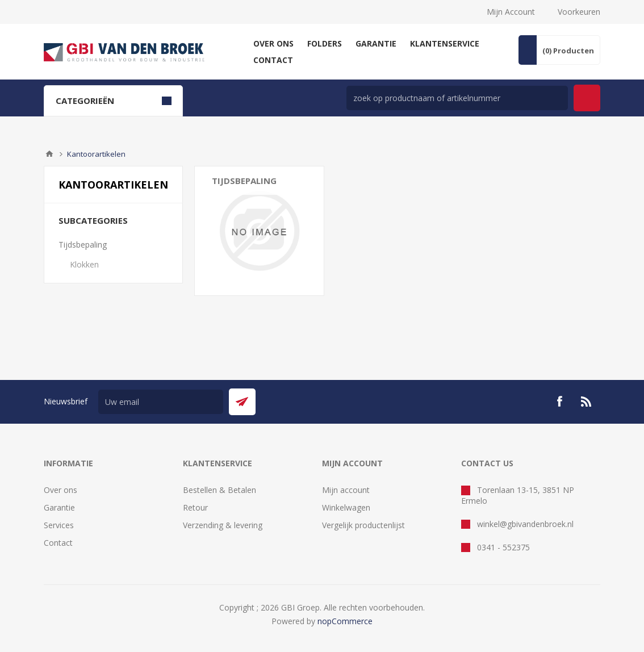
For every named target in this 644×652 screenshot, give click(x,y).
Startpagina (49, 154)
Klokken (84, 264)
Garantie (59, 507)
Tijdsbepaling (83, 244)
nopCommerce (345, 621)
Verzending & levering (223, 525)
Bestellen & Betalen (219, 490)
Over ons (60, 490)
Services (59, 525)
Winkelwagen (346, 507)
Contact (58, 543)
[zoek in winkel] (457, 98)
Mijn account (346, 490)
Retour (195, 507)
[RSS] (587, 402)
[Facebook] (559, 402)
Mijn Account (511, 12)
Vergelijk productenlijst (363, 525)
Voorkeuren (579, 12)
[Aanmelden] (161, 402)
